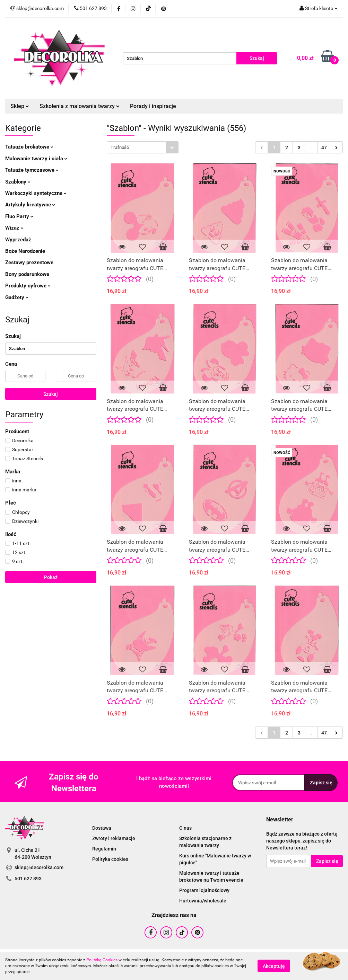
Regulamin (104, 849)
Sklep (20, 106)
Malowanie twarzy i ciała (36, 159)
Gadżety (17, 297)
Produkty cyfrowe (28, 286)
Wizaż (14, 228)
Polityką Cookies (102, 960)
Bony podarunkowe (27, 274)
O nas (185, 828)
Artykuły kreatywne (30, 205)
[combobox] (143, 147)
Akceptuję (274, 966)
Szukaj (51, 394)
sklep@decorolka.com (39, 867)
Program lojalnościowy (204, 890)
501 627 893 (28, 879)
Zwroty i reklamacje (114, 838)
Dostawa (102, 828)
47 (324, 148)
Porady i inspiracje (153, 106)
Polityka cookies (110, 859)
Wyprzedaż (18, 240)
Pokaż (51, 577)
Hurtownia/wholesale (203, 901)
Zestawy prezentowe (29, 262)
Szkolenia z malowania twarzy (80, 106)
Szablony (18, 182)
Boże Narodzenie (25, 251)
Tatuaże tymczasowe (32, 170)
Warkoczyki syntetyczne (36, 193)
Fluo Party (19, 216)
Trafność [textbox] (120, 147)
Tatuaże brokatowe (29, 147)
